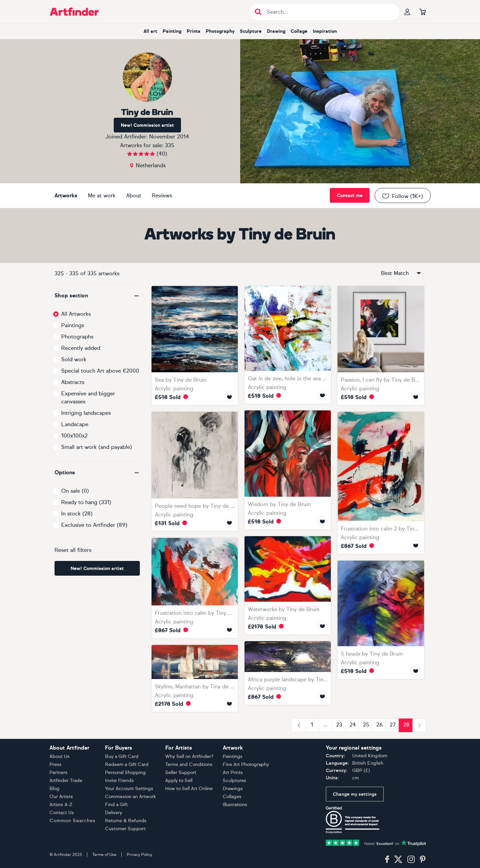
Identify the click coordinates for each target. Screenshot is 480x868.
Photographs (77, 337)
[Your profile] (407, 12)
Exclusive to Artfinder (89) (94, 525)
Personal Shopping (125, 773)
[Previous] (299, 725)
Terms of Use (104, 855)
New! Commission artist (147, 125)
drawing (276, 31)
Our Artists (61, 797)
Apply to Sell (179, 781)
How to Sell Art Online (189, 789)
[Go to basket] (423, 12)
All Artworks (76, 314)
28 (406, 725)
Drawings (233, 789)
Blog (55, 789)
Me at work (102, 196)
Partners (59, 773)
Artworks (66, 196)
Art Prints (233, 773)
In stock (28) (77, 514)
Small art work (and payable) (97, 447)
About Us (60, 756)
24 (353, 725)
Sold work (74, 359)
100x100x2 (74, 436)
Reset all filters (73, 550)
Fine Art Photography (246, 764)
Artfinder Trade (66, 781)
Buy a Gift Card (122, 756)
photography (220, 31)
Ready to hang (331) (86, 502)
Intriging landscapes (86, 413)
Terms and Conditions (189, 764)
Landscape (75, 424)
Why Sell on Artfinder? (189, 756)
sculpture (251, 31)
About (134, 196)
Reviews (162, 196)
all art (150, 31)
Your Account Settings (129, 789)
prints (194, 31)
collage (299, 31)
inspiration (325, 31)
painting (172, 31)
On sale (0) (75, 491)
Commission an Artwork (130, 797)
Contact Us (62, 813)
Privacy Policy (139, 855)
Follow (402, 196)
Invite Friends (119, 781)
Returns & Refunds (126, 821)
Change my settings (355, 794)
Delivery (114, 813)
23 (339, 725)
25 (366, 725)
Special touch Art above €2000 (100, 371)
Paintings (73, 325)
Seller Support (181, 773)
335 (170, 145)
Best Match (401, 273)
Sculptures (234, 781)
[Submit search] (258, 12)
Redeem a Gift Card (127, 764)
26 (379, 725)
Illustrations (235, 805)
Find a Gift (116, 805)
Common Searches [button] (73, 821)
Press (56, 764)
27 (393, 725)
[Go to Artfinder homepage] (74, 12)
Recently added (81, 348)
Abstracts (73, 382)
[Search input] (328, 12)
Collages (232, 797)
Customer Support (125, 829)
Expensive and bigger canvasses (88, 398)
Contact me (350, 196)
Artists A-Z (61, 805)
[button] (97, 296)
